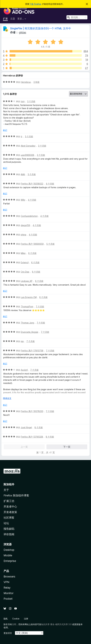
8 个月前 (39, 427)
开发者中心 (10, 507)
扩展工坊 (9, 501)
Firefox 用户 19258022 (32, 184)
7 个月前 (40, 306)
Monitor (9, 593)
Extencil (25, 262)
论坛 (6, 523)
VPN (6, 582)
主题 (13, 19)
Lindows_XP (27, 281)
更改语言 (8, 633)
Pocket (8, 599)
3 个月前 (31, 101)
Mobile (8, 555)
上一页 (24, 447)
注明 (14, 624)
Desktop (9, 550)
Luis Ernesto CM (29, 297)
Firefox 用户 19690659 (32, 244)
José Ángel (26, 427)
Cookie (16, 619)
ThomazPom (27, 306)
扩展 (5, 19)
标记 (5, 130)
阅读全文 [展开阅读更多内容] (7, 398)
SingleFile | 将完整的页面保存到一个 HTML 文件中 (41, 28)
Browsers (9, 576)
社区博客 (9, 518)
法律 (26, 619)
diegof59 (25, 225)
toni (23, 101)
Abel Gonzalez (28, 146)
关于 (6, 490)
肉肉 (23, 174)
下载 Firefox (35, 4)
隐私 (6, 619)
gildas (22, 32)
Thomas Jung (27, 323)
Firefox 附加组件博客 (16, 495)
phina (23, 235)
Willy (23, 200)
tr (22, 136)
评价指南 (9, 534)
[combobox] (77, 17)
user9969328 (27, 155)
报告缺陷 (9, 529)
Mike (23, 253)
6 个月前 (32, 253)
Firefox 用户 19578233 (32, 411)
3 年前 (36, 82)
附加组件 (9, 484)
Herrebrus (26, 82)
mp (22, 341)
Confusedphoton (29, 216)
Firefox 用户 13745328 (32, 437)
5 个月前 (50, 244)
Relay (7, 588)
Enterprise (10, 561)
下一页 (67, 447)
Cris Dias (25, 272)
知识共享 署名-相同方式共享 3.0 (56, 624)
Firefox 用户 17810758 (32, 351)
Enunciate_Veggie (30, 332)
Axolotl (24, 370)
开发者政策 (10, 512)
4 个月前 (50, 184)
